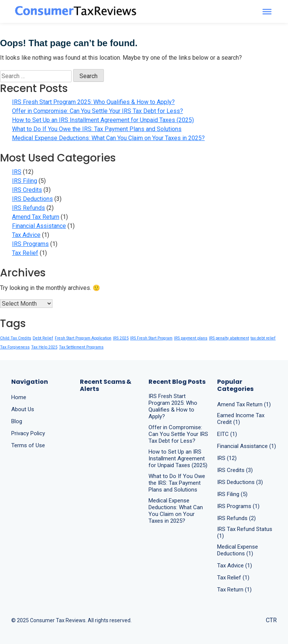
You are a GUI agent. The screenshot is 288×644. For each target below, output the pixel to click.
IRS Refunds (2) (236, 518)
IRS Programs (30, 244)
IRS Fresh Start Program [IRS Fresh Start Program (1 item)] (151, 338)
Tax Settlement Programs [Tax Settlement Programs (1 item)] (81, 347)
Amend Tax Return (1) (244, 404)
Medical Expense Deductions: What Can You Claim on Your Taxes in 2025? (108, 138)
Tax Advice (26, 235)
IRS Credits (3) (235, 470)
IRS (17, 172)
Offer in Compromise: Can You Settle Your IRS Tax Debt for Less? (97, 111)
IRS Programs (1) (238, 506)
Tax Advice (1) (235, 566)
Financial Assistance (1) (247, 446)
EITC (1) (227, 434)
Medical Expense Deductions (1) (238, 550)
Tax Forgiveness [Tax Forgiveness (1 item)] (15, 347)
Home (19, 397)
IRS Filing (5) (232, 494)
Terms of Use (28, 445)
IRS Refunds (28, 208)
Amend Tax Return (36, 217)
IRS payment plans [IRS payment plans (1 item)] (191, 338)
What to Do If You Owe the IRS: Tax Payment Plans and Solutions (97, 129)
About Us (23, 409)
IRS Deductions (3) (240, 482)
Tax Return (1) (234, 590)
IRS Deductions (32, 199)
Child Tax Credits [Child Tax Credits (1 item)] (16, 338)
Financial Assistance (39, 226)
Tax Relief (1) (233, 578)
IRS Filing (25, 181)
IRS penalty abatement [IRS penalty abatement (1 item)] (229, 338)
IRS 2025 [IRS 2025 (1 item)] (121, 338)
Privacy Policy (28, 433)
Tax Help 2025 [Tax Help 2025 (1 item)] (44, 347)
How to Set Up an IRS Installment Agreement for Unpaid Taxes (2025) (103, 120)
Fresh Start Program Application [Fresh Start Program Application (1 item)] (83, 338)
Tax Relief (25, 253)
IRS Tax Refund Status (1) (245, 532)
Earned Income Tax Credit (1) (241, 419)
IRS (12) (227, 458)
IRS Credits (27, 190)
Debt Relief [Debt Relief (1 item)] (43, 338)
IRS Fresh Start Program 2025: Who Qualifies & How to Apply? (93, 102)
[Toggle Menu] (267, 11)
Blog (17, 421)
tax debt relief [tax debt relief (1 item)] (263, 338)
